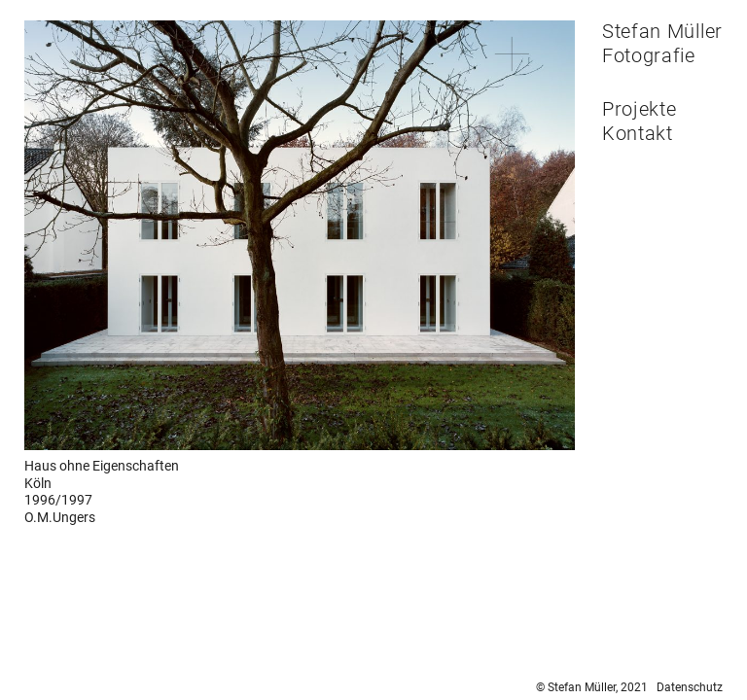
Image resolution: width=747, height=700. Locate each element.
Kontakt (638, 133)
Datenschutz (690, 687)
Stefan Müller (662, 31)
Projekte (640, 109)
